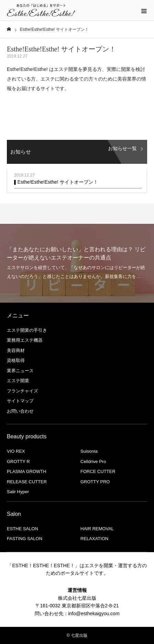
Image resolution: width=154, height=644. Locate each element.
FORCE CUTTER (98, 471)
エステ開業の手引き (27, 330)
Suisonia (89, 451)
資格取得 (16, 360)
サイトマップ (20, 401)
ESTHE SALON (22, 529)
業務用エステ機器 (25, 340)
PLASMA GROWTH (27, 471)
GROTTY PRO (95, 482)
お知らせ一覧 (122, 148)
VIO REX (16, 451)
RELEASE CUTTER (27, 482)
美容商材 (16, 350)
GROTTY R (18, 461)
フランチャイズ (22, 391)
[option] (77, 263)
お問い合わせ (20, 411)
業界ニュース (20, 371)
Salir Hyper (18, 492)
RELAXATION (94, 539)
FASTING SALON (25, 539)
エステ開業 (18, 381)
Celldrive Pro (93, 461)
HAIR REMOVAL (97, 529)
